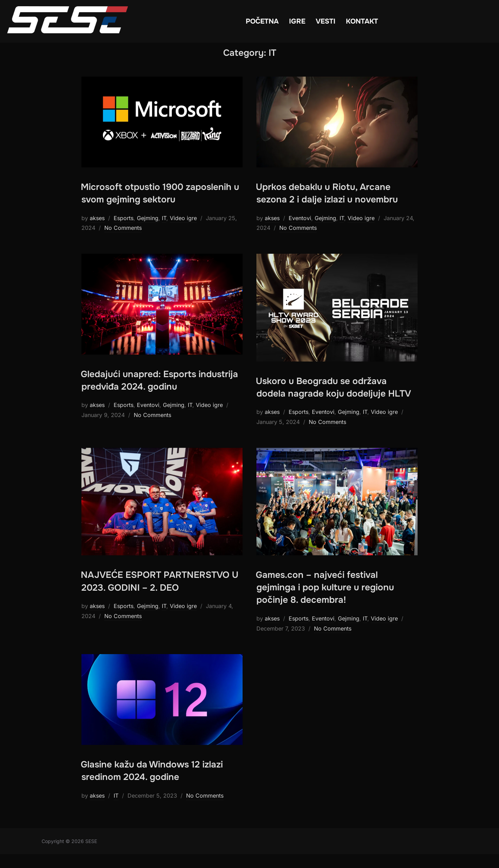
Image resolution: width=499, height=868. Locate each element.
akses (97, 232)
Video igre (183, 232)
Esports (124, 232)
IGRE (297, 21)
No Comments (123, 242)
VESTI (326, 21)
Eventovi (300, 232)
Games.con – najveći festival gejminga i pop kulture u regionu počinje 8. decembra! (325, 601)
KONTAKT (362, 21)
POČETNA (262, 21)
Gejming (148, 232)
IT (164, 232)
